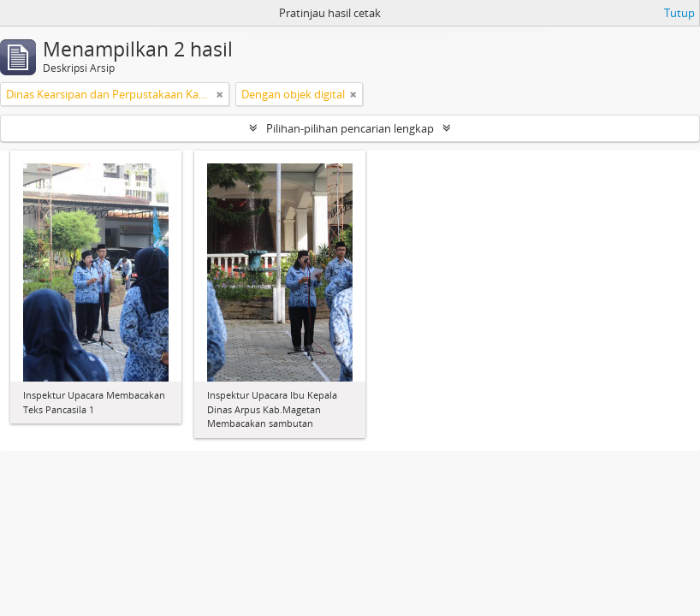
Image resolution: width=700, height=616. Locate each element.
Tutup (679, 13)
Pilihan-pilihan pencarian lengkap (350, 128)
